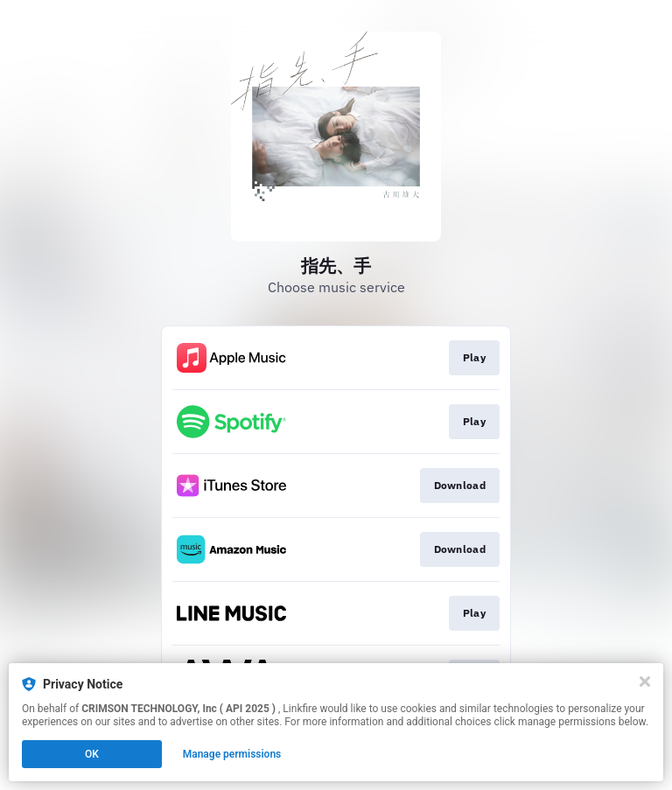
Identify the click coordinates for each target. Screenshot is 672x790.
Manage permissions (232, 754)
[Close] (645, 682)
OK (92, 754)
